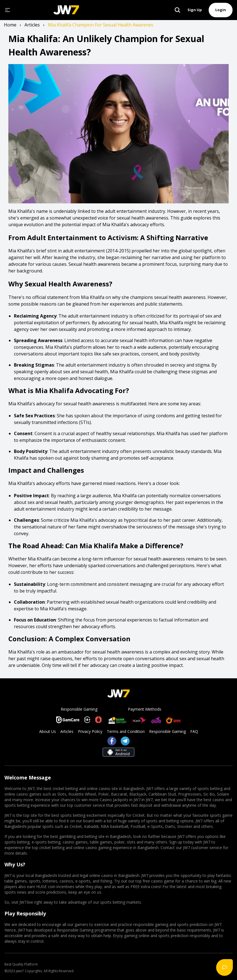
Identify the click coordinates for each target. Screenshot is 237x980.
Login (221, 10)
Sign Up (195, 10)
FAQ (194, 731)
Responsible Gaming (167, 731)
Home (10, 25)
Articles (67, 731)
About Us (48, 731)
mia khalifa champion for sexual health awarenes (101, 25)
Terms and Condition (126, 731)
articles (32, 25)
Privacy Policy (90, 731)
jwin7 (20, 971)
